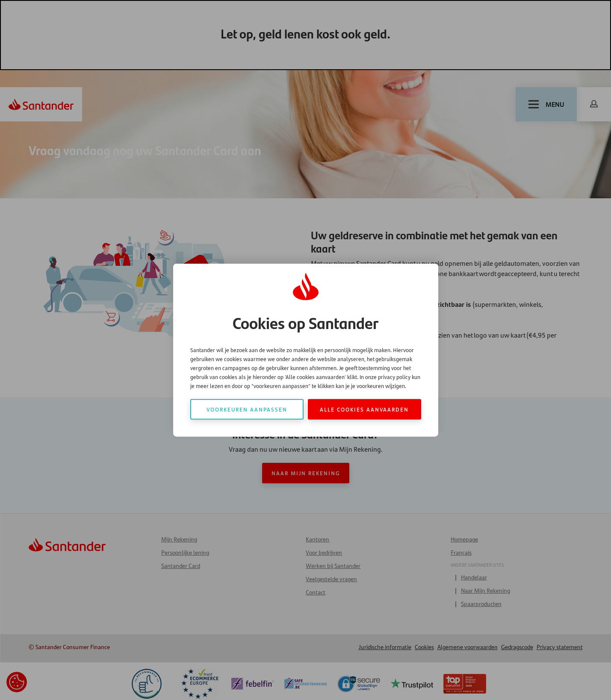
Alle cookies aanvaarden (364, 409)
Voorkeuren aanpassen (247, 409)
